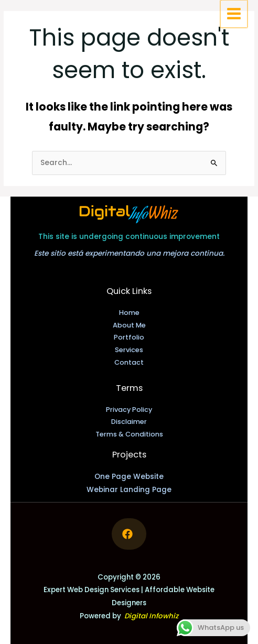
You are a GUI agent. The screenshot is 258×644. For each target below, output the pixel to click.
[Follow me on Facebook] (129, 534)
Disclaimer (129, 422)
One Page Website (129, 477)
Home (129, 313)
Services (129, 350)
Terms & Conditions (129, 434)
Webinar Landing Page (129, 490)
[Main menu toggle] (235, 13)
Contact (129, 362)
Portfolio (129, 337)
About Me (129, 325)
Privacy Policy (129, 410)
